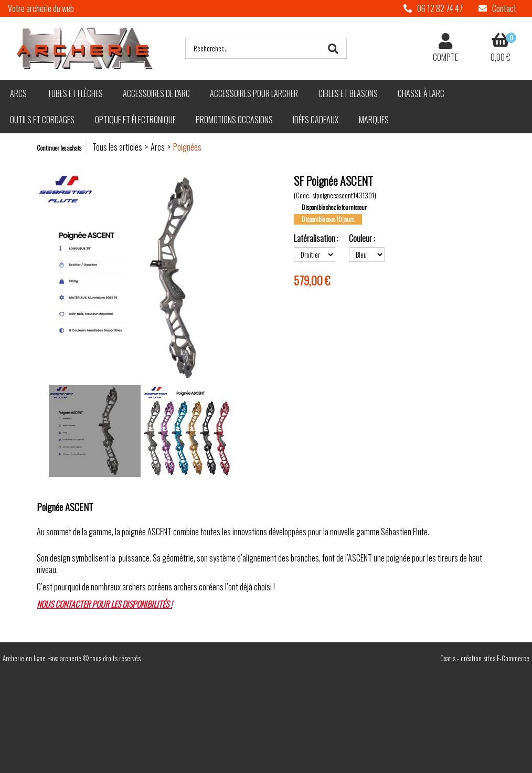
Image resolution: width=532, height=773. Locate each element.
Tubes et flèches (75, 93)
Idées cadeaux (316, 120)
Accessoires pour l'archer (254, 93)
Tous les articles (117, 147)
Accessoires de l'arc (156, 93)
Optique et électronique (135, 120)
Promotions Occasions (234, 120)
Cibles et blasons (348, 93)
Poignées (187, 147)
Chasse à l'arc (421, 93)
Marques (374, 120)
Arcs (18, 93)
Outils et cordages (42, 120)
